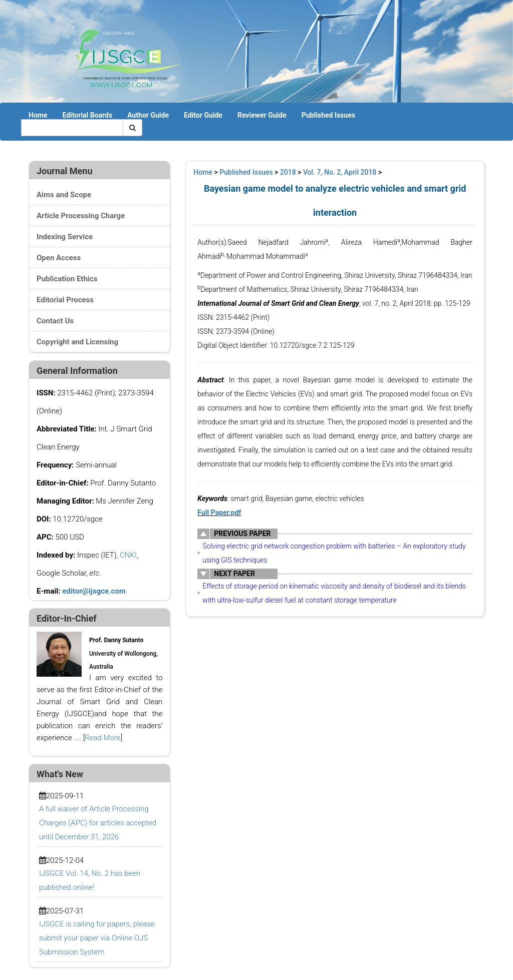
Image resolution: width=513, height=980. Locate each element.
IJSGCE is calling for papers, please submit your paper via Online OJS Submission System (97, 938)
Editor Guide (203, 115)
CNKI (128, 555)
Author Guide (148, 115)
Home (38, 115)
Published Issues (328, 115)
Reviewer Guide (262, 115)
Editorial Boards (87, 115)
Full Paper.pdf (219, 513)
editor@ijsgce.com (94, 591)
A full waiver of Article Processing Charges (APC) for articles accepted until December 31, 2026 (98, 823)
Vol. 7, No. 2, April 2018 (340, 172)
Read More (102, 738)
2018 (288, 172)
